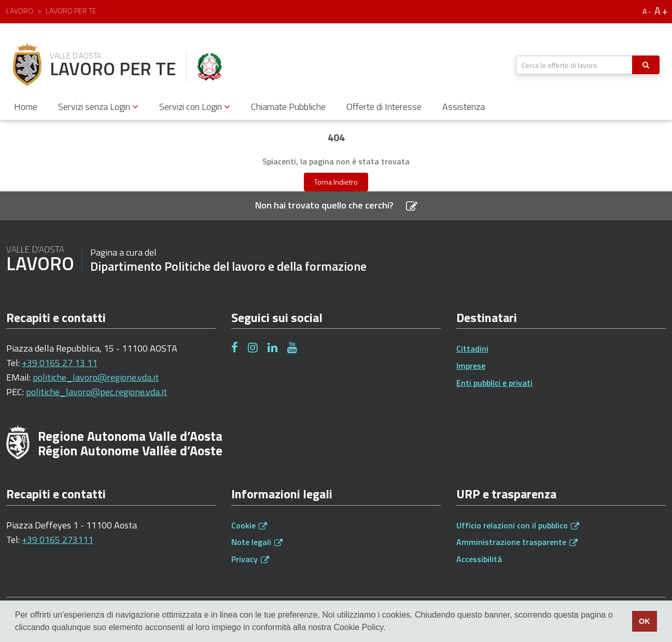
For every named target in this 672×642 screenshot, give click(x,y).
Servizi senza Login (98, 107)
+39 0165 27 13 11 (60, 363)
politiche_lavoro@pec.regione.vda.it (96, 392)
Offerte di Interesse (384, 107)
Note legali (257, 542)
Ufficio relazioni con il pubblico (518, 525)
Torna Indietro (336, 182)
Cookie (249, 525)
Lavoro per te (71, 11)
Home (26, 107)
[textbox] (574, 65)
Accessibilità (479, 559)
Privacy (250, 559)
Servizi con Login (195, 107)
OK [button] (645, 621)
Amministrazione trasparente (517, 542)
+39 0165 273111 (58, 540)
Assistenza (464, 107)
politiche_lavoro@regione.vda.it (96, 377)
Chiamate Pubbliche (288, 107)
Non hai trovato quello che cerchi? (336, 205)
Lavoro (20, 11)
